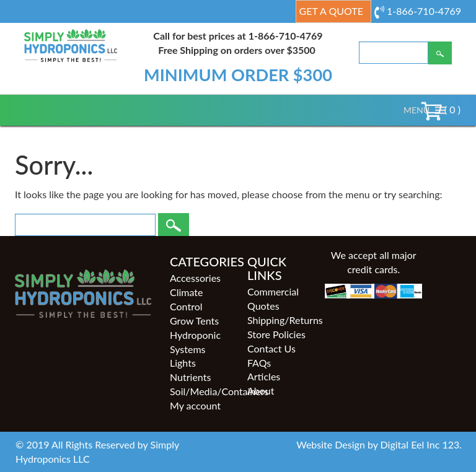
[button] (416, 110)
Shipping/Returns (277, 320)
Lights (183, 363)
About (261, 391)
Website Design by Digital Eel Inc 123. (379, 444)
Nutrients (190, 377)
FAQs (259, 363)
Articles (264, 376)
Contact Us (271, 348)
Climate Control (186, 299)
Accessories (195, 278)
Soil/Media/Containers (199, 391)
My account (195, 405)
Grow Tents (194, 321)
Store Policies (276, 334)
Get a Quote (331, 11)
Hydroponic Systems (195, 342)
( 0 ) (441, 109)
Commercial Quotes (273, 299)
